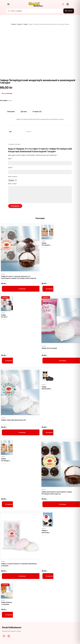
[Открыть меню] (8, 4)
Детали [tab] (24, 111)
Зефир (25, 24)
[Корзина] (69, 11)
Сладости (20, 24)
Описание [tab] (11, 111)
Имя (10, 159)
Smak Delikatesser (12, 627)
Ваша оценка (13, 176)
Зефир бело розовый (49, 348)
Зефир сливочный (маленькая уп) (13, 420)
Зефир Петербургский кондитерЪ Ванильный (79, 81)
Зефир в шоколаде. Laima (46, 532)
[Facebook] (4, 636)
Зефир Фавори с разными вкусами (6, 603)
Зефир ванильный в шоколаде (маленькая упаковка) (46, 388)
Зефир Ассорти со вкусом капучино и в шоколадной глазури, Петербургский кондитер (19, 277)
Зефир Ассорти (4, 316)
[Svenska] (68, 4)
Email (11, 167)
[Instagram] (9, 636)
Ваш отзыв (13, 184)
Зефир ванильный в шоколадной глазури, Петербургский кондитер (57, 493)
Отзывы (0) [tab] (37, 111)
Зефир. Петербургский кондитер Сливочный (77, 81)
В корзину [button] (22, 289)
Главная (13, 24)
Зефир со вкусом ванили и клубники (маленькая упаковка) (19, 565)
